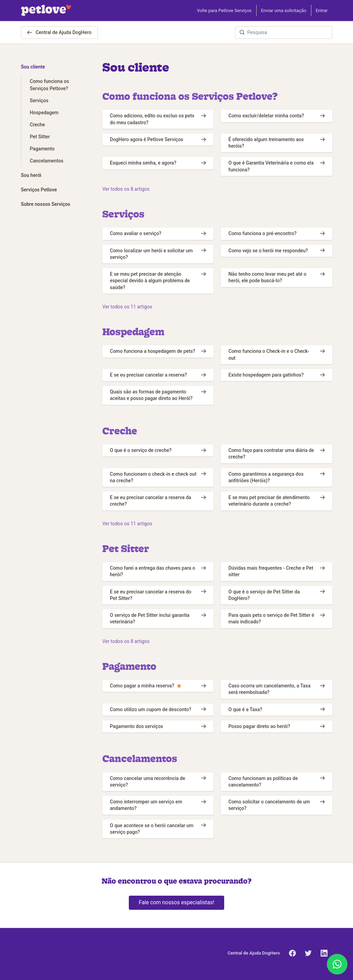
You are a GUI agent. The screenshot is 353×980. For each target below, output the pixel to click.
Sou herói (31, 175)
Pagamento (129, 666)
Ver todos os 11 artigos (127, 307)
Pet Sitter (126, 548)
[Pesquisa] (284, 33)
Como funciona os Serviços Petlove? (190, 96)
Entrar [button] (322, 10)
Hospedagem (133, 331)
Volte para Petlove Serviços (224, 10)
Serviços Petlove (39, 190)
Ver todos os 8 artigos (126, 189)
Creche (120, 431)
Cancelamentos (140, 758)
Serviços (123, 214)
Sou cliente (33, 67)
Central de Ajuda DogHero (59, 32)
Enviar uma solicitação (284, 10)
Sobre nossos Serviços (46, 204)
